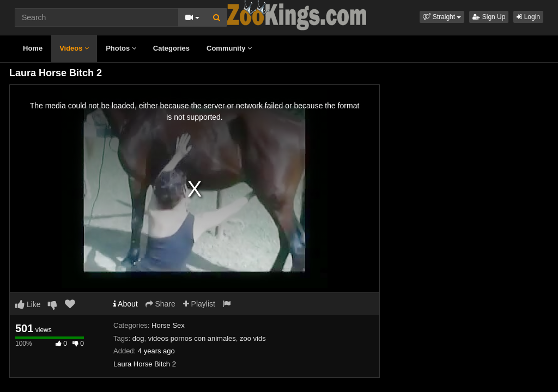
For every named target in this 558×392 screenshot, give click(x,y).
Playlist (199, 304)
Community (229, 48)
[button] (442, 17)
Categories (171, 48)
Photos (121, 48)
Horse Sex (168, 325)
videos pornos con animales (192, 338)
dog (138, 338)
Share (160, 304)
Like (28, 304)
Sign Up (489, 17)
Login (528, 17)
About (126, 304)
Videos (74, 48)
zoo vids (253, 338)
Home (33, 48)
